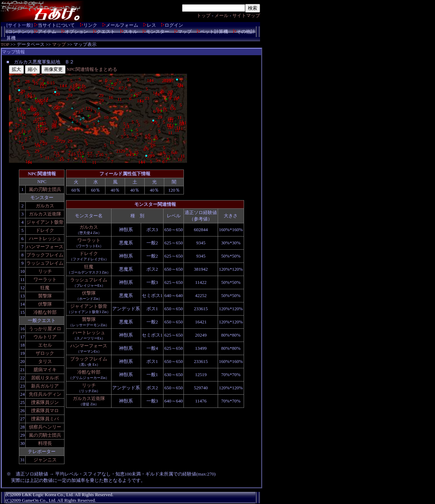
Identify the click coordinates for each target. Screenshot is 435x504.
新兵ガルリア (45, 386)
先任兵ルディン (45, 394)
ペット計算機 (214, 32)
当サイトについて (56, 25)
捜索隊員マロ (45, 411)
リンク (90, 25)
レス (151, 25)
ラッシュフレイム (45, 263)
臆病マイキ (45, 370)
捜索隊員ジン (45, 402)
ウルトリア (45, 337)
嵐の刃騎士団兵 (45, 189)
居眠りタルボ (45, 378)
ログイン (174, 25)
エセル (45, 345)
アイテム (47, 32)
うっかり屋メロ (45, 329)
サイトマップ (246, 15)
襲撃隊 (45, 296)
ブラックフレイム (45, 255)
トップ (204, 15)
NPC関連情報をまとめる (92, 69)
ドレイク (45, 230)
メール (221, 15)
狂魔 (45, 288)
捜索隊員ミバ (45, 419)
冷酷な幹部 (45, 312)
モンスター (158, 32)
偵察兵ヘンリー (45, 427)
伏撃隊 (45, 304)
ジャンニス (45, 460)
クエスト (106, 32)
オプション (76, 32)
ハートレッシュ (45, 238)
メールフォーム (122, 25)
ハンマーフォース (45, 247)
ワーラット (45, 279)
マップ (185, 32)
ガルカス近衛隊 (45, 214)
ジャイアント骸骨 (45, 222)
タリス (45, 361)
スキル (131, 32)
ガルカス (45, 206)
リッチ (45, 271)
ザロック (45, 353)
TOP (5, 44)
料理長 (45, 443)
